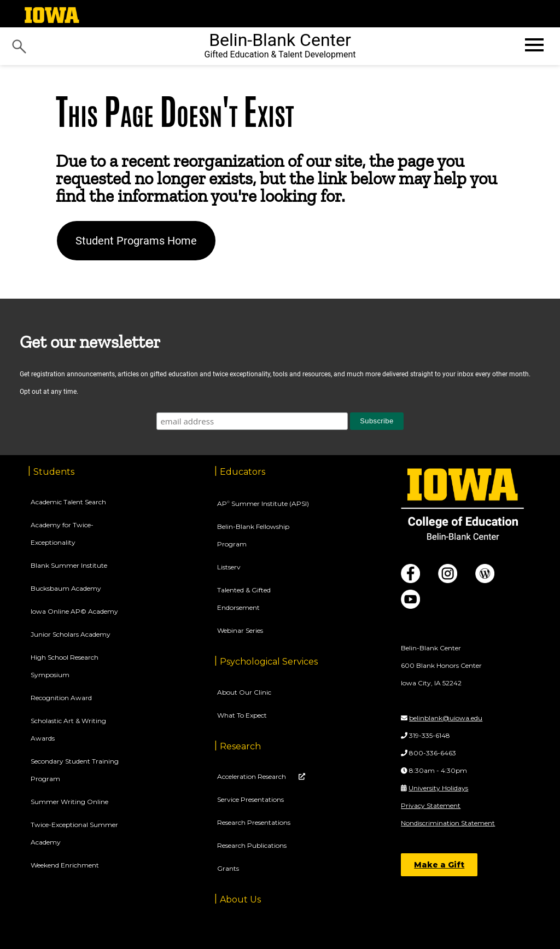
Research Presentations (254, 822)
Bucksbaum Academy (66, 588)
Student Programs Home (136, 241)
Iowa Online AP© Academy (74, 611)
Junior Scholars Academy (71, 634)
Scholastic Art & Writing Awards (68, 729)
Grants (228, 868)
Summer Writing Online (69, 802)
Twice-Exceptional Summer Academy (74, 833)
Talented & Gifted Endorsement (244, 599)
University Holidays (438, 788)
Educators (243, 472)
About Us (240, 899)
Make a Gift (439, 865)
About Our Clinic (244, 692)
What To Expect (242, 715)
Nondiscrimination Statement (448, 823)
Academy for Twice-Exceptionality (62, 534)
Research (240, 746)
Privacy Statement (431, 805)
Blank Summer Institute (69, 565)
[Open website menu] (533, 45)
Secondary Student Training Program (75, 770)
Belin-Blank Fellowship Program (253, 535)
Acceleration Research (252, 776)
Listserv (229, 567)
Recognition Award (61, 698)
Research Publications (252, 845)
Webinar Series (240, 630)
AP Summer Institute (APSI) (263, 503)
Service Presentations (250, 799)
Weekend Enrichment (65, 865)
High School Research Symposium (65, 666)
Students (54, 472)
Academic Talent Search (68, 502)
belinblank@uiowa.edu (446, 718)
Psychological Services (269, 662)
